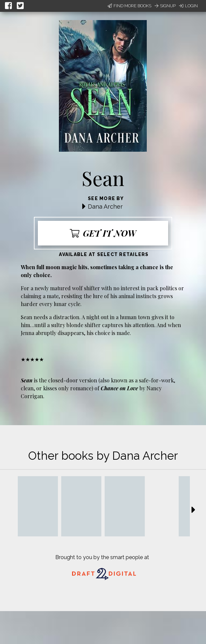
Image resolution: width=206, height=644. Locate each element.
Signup (165, 6)
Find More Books (129, 6)
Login (188, 6)
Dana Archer (105, 206)
